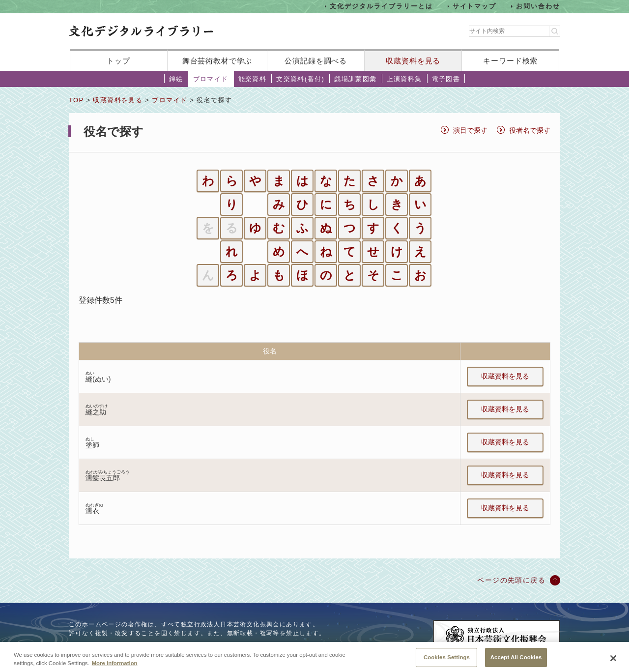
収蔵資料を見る (413, 61)
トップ (118, 61)
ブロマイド (211, 79)
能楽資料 (253, 79)
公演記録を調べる (316, 61)
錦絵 (176, 79)
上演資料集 (404, 79)
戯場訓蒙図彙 (355, 79)
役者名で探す (530, 130)
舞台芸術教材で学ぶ (217, 61)
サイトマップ (475, 6)
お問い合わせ (538, 6)
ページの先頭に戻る (511, 580)
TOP (76, 100)
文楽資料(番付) (300, 79)
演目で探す (470, 130)
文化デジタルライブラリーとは (381, 6)
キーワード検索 (510, 61)
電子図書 (446, 79)
